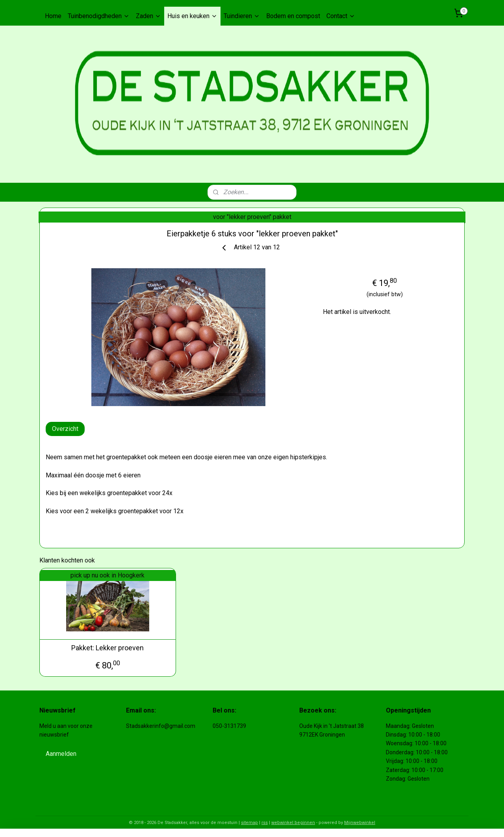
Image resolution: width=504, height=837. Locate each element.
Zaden (148, 16)
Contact (341, 16)
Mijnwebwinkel (360, 823)
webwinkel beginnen (293, 823)
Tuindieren (242, 16)
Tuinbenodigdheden (99, 16)
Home (53, 16)
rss (265, 823)
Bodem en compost (293, 16)
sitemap (249, 823)
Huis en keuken (192, 16)
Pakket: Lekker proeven (107, 648)
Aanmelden (61, 754)
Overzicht (65, 429)
